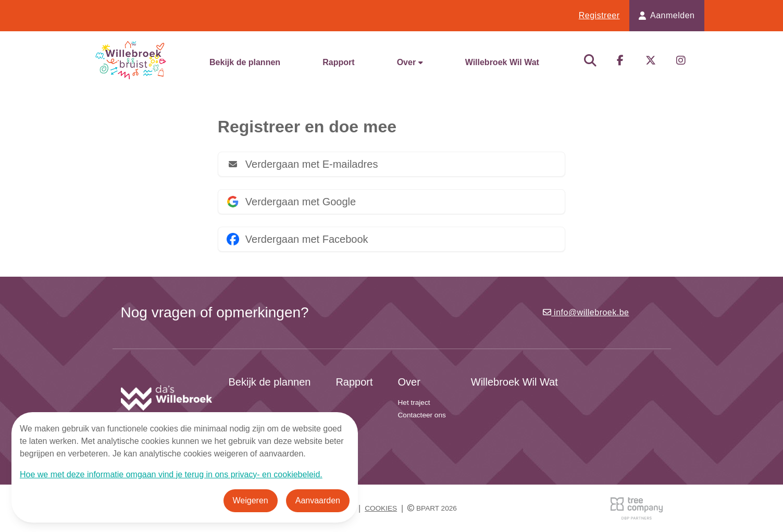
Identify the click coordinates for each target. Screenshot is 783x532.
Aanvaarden (318, 500)
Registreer (599, 15)
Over (410, 62)
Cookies (381, 508)
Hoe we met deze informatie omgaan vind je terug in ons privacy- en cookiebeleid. (171, 474)
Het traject (414, 403)
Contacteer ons (422, 415)
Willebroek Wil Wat (502, 62)
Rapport (338, 62)
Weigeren (251, 500)
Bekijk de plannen (245, 62)
